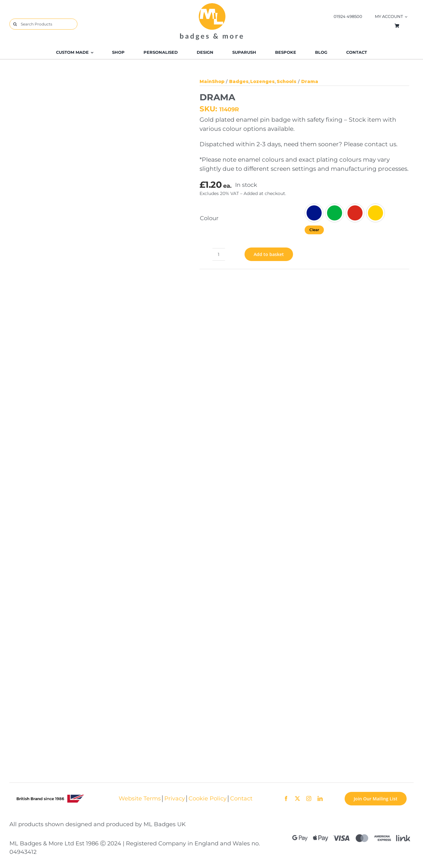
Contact (241, 798)
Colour (209, 218)
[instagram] (309, 798)
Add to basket (269, 254)
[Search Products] (43, 24)
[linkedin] (320, 798)
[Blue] (314, 213)
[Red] (355, 213)
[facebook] (286, 798)
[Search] (15, 24)
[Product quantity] (219, 254)
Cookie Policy (208, 798)
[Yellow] (375, 213)
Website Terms (140, 798)
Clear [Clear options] (314, 230)
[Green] (335, 213)
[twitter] (297, 798)
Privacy (175, 798)
